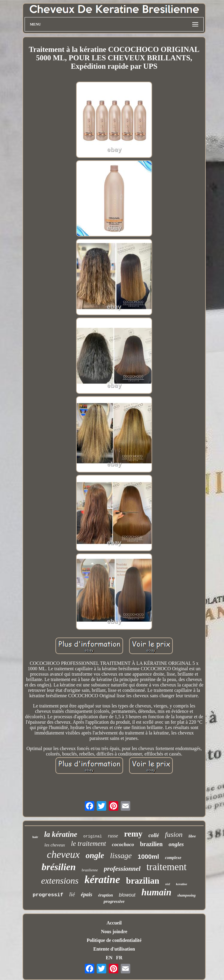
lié (72, 894)
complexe (173, 858)
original (93, 836)
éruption (106, 895)
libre (192, 836)
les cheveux (55, 845)
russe (113, 836)
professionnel (122, 868)
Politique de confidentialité (114, 940)
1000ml (148, 856)
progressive (114, 901)
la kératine (61, 834)
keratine (182, 884)
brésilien (59, 867)
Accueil (114, 923)
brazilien (151, 844)
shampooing (186, 895)
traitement (167, 867)
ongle (95, 855)
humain (156, 892)
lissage (121, 856)
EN (109, 958)
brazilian (143, 881)
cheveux (63, 854)
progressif (48, 895)
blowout (127, 895)
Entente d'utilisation (114, 949)
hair (35, 837)
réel (168, 884)
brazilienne (90, 870)
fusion (174, 834)
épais (87, 894)
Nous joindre (114, 932)
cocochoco (123, 844)
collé (154, 835)
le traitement (88, 844)
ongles (176, 844)
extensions (60, 880)
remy (133, 834)
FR (119, 958)
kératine (102, 880)
